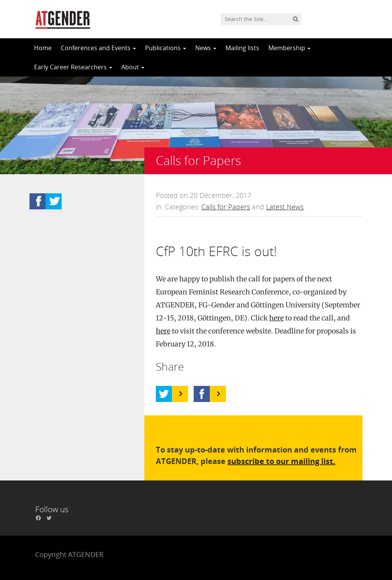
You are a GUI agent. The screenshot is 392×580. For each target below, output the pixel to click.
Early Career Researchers (73, 67)
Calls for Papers (226, 207)
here (276, 318)
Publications (166, 48)
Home (43, 48)
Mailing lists (242, 48)
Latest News (285, 207)
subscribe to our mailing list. (281, 461)
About (133, 67)
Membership (289, 48)
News (206, 48)
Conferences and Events (98, 48)
